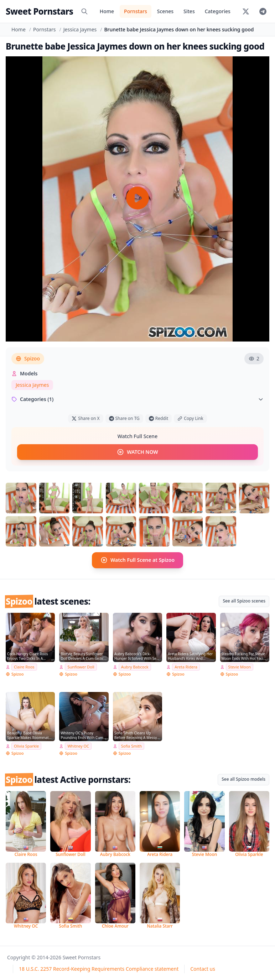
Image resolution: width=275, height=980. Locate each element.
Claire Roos (24, 666)
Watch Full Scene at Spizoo (137, 560)
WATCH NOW (137, 452)
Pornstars (136, 11)
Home (107, 11)
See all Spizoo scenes (244, 601)
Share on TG (124, 418)
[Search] (84, 11)
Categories (218, 11)
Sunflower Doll (81, 666)
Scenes (165, 11)
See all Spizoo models (243, 779)
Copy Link (190, 418)
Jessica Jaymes (80, 29)
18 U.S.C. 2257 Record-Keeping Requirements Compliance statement (99, 968)
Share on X (85, 418)
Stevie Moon (240, 666)
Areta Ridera (186, 666)
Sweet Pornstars (39, 11)
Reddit (159, 418)
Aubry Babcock (135, 666)
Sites (189, 11)
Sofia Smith (131, 746)
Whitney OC (78, 746)
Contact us (203, 968)
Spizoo (28, 358)
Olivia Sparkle (26, 746)
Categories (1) (137, 399)
